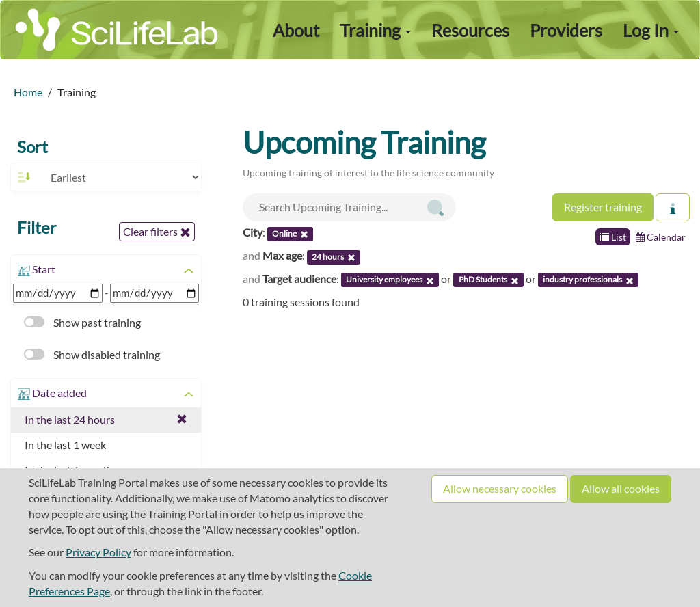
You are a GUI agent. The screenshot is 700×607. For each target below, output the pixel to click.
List (613, 237)
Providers (566, 30)
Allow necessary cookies (500, 488)
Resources (470, 30)
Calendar (661, 237)
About (296, 30)
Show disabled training (92, 354)
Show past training (82, 322)
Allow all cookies (621, 488)
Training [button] (375, 30)
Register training (603, 207)
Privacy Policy (98, 552)
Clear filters (157, 232)
